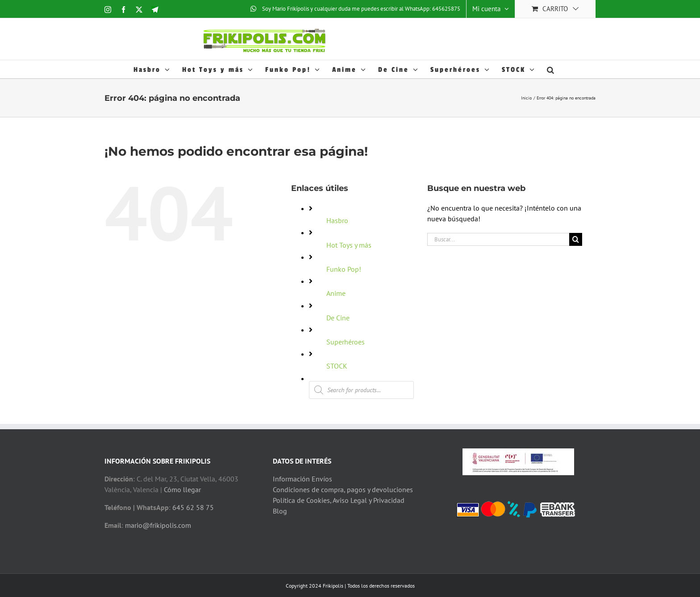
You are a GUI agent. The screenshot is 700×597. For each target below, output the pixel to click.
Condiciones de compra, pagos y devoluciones (343, 489)
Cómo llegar (182, 489)
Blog (280, 511)
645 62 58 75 (193, 507)
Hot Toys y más (349, 245)
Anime (336, 293)
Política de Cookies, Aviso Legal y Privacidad (339, 500)
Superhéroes (346, 342)
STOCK (337, 366)
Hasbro (337, 220)
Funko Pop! (344, 269)
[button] (551, 69)
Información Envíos (302, 479)
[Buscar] (576, 239)
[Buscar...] (498, 239)
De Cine (338, 318)
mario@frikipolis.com (158, 525)
